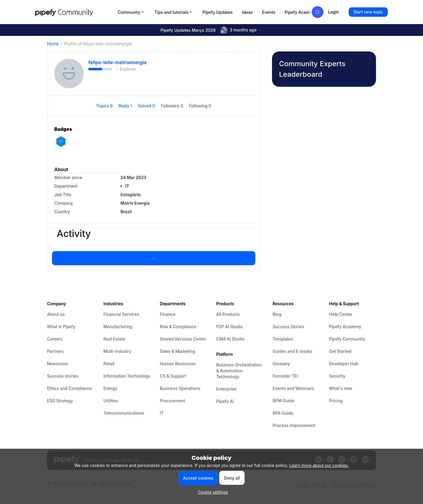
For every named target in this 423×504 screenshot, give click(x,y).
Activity (74, 234)
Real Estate (114, 339)
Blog (277, 314)
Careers (55, 339)
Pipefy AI (225, 401)
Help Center (341, 314)
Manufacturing (118, 327)
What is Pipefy (61, 327)
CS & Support (173, 376)
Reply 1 (126, 106)
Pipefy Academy (301, 12)
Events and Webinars (293, 388)
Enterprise (226, 389)
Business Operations (180, 388)
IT (162, 413)
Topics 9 (105, 106)
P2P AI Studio (230, 327)
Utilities (111, 401)
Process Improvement (294, 425)
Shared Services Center (183, 339)
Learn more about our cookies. (319, 465)
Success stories (63, 376)
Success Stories (288, 327)
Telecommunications (124, 413)
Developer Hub (344, 364)
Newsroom (58, 364)
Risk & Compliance (178, 327)
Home (53, 44)
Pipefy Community (347, 339)
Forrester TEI (285, 376)
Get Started (340, 351)
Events (269, 12)
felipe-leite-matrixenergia (117, 62)
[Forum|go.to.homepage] (75, 12)
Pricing (336, 401)
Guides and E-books (292, 351)
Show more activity (154, 256)
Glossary (281, 364)
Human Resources (178, 364)
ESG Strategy (60, 401)
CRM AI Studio (230, 339)
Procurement (172, 401)
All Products (228, 314)
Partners (55, 351)
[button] (368, 12)
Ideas (247, 12)
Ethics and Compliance (69, 388)
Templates (283, 339)
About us (56, 314)
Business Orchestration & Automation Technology (239, 371)
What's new (341, 388)
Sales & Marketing (177, 351)
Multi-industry (117, 351)
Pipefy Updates (218, 12)
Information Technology (127, 376)
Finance (168, 314)
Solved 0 (147, 106)
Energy (110, 388)
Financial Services (121, 314)
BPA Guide (283, 413)
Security (337, 376)
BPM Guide (283, 401)
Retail (109, 364)
